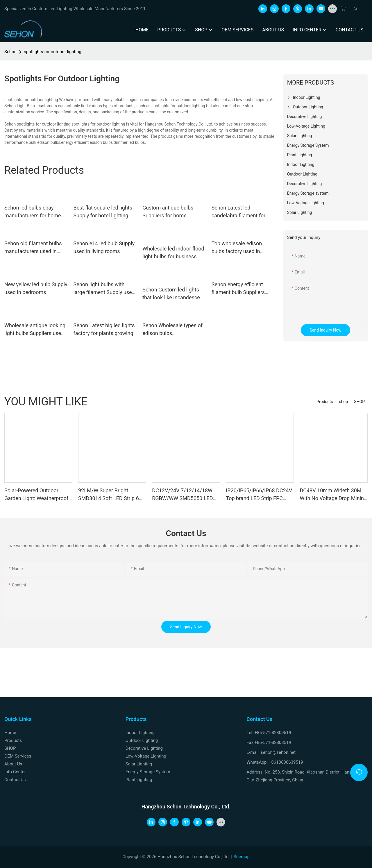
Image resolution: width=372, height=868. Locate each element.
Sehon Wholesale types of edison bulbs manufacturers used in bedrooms (172, 330)
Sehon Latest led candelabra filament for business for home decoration (239, 212)
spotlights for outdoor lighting (53, 52)
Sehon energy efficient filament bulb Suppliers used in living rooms (238, 289)
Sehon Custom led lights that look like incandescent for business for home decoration (173, 294)
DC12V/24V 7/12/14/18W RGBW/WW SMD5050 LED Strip (182, 495)
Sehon (10, 52)
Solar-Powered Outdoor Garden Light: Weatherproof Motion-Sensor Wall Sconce (36, 495)
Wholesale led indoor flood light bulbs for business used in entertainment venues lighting (173, 253)
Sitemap (242, 857)
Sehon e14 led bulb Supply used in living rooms (104, 247)
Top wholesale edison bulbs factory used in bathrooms (237, 248)
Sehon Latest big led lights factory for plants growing (104, 329)
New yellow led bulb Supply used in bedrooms (36, 288)
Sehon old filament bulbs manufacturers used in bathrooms (33, 248)
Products (325, 402)
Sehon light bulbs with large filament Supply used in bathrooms (104, 289)
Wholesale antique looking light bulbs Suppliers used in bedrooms (35, 330)
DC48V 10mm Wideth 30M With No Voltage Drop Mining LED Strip (333, 495)
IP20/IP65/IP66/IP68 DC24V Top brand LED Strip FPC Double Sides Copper (259, 495)
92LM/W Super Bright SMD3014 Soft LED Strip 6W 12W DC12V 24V (111, 495)
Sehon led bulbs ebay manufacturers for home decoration (33, 212)
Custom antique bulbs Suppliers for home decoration (168, 212)
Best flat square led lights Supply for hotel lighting (103, 212)
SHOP (359, 402)
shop (343, 402)
